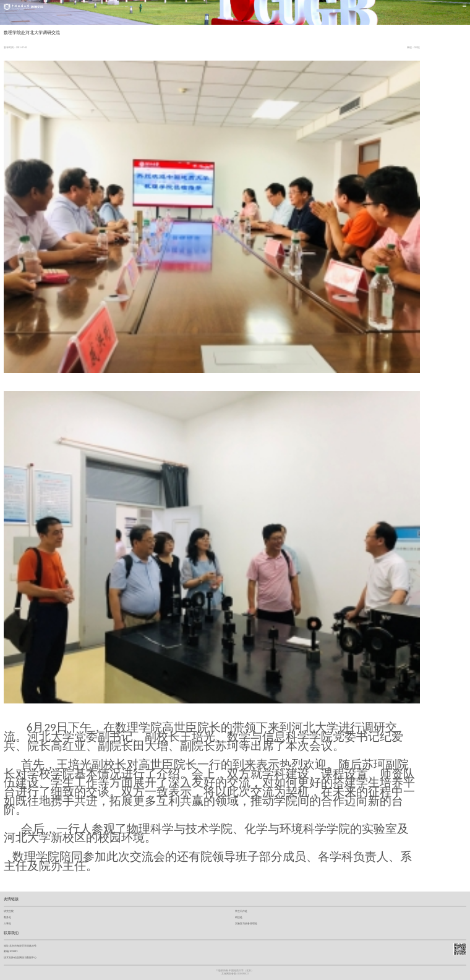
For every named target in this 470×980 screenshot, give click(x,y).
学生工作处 (241, 911)
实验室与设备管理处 (246, 923)
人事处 (7, 923)
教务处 (7, 917)
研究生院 (9, 911)
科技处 (239, 917)
